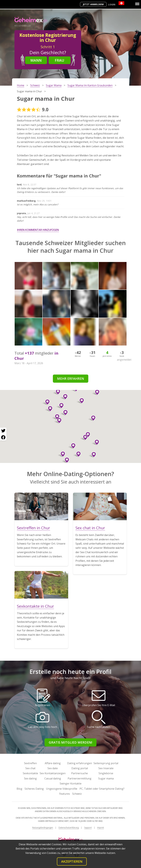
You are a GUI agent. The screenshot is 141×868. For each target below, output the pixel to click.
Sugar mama (106, 778)
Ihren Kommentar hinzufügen (38, 230)
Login (112, 4)
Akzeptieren (72, 861)
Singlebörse (106, 773)
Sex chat (30, 768)
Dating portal (80, 768)
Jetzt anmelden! (93, 4)
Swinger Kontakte (71, 783)
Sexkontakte (30, 773)
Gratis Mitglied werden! (70, 742)
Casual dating (53, 778)
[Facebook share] (3, 437)
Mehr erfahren (71, 379)
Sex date (53, 768)
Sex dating (30, 778)
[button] (62, 454)
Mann (36, 60)
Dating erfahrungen (80, 763)
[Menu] (137, 4)
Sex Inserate (106, 768)
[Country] (121, 3)
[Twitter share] (3, 431)
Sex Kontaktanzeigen (53, 773)
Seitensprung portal (106, 763)
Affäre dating (53, 763)
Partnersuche (80, 773)
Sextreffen (30, 763)
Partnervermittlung (80, 778)
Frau (60, 60)
